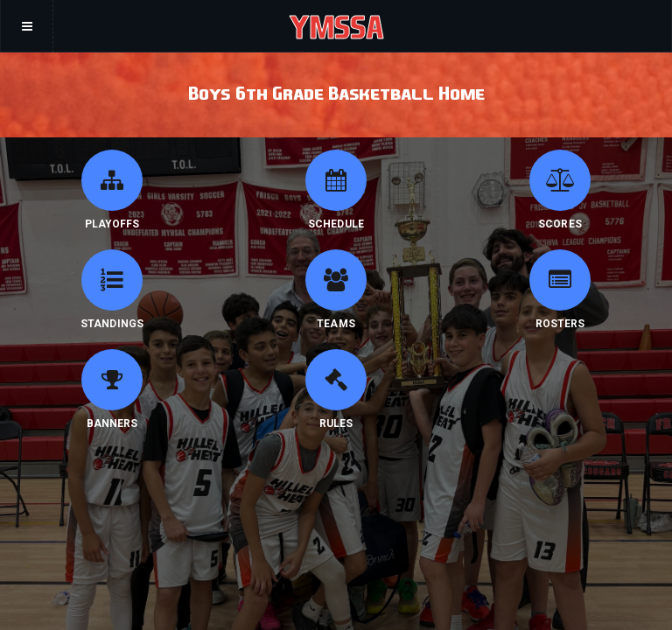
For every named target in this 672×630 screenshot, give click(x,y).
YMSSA (336, 26)
